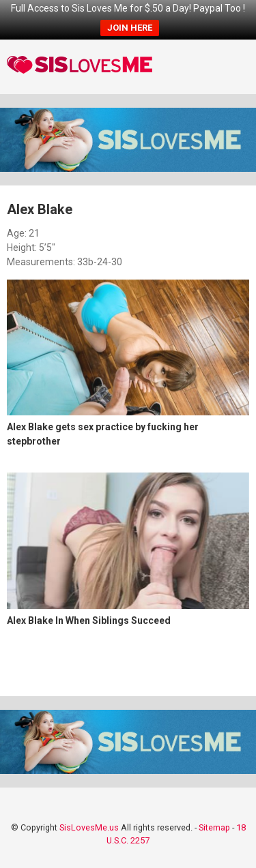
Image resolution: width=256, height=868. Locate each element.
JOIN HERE (130, 28)
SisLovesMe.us (89, 827)
